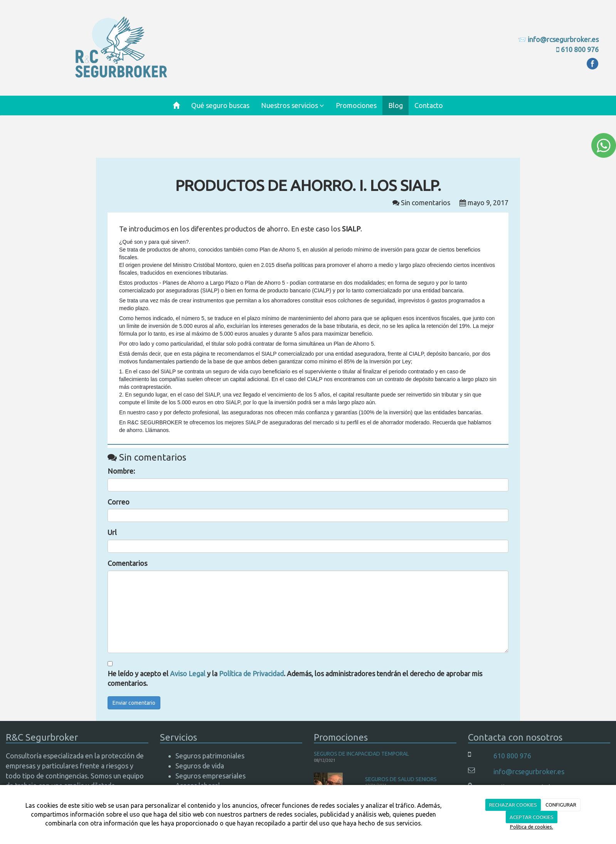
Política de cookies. (532, 827)
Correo (119, 502)
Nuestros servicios (293, 105)
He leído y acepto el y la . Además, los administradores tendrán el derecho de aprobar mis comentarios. (295, 679)
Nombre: (121, 471)
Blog (396, 105)
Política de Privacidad (251, 674)
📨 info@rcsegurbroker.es (558, 39)
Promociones (356, 105)
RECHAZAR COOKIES (513, 805)
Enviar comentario (134, 703)
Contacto (429, 105)
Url (112, 532)
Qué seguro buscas (220, 105)
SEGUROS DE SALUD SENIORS (401, 779)
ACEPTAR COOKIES (532, 817)
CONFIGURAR (561, 805)
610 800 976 (580, 49)
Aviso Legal (188, 674)
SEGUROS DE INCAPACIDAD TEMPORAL (361, 754)
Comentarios (127, 563)
